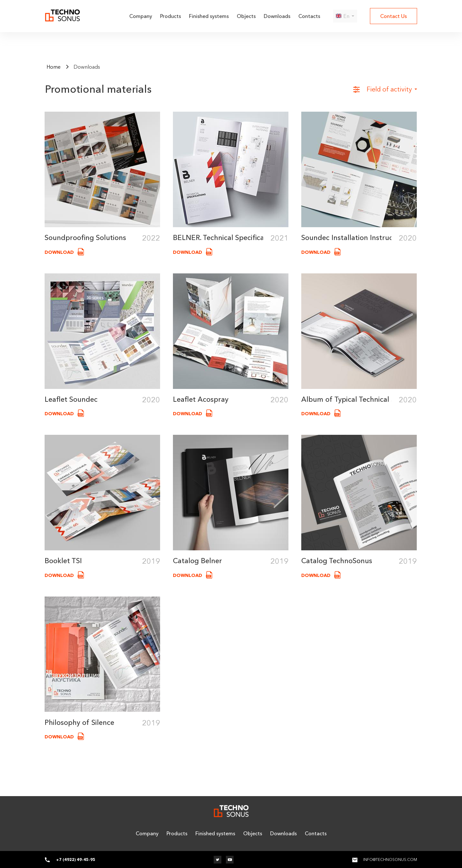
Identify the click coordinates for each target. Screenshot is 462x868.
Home (54, 67)
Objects (246, 16)
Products (171, 16)
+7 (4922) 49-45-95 (76, 860)
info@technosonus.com (390, 860)
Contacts (309, 16)
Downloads (277, 16)
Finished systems (209, 16)
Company (141, 16)
